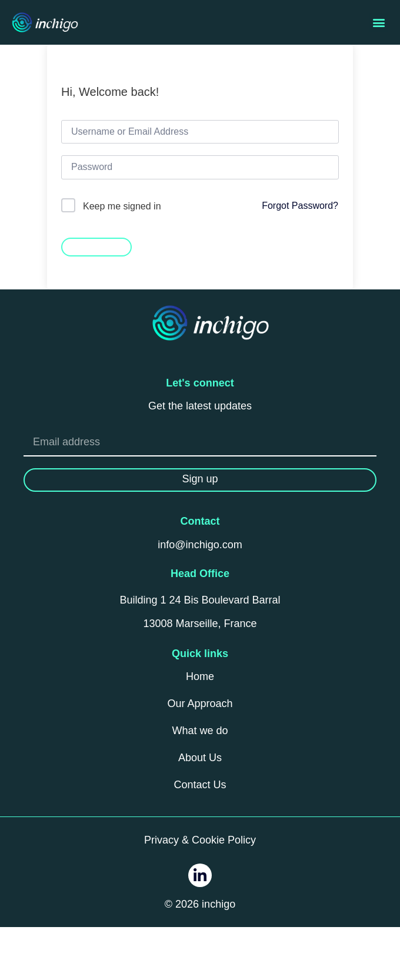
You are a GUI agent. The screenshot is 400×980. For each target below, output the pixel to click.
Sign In (96, 246)
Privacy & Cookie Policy (200, 840)
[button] (379, 23)
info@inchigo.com (200, 545)
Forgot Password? (300, 206)
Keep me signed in (122, 206)
